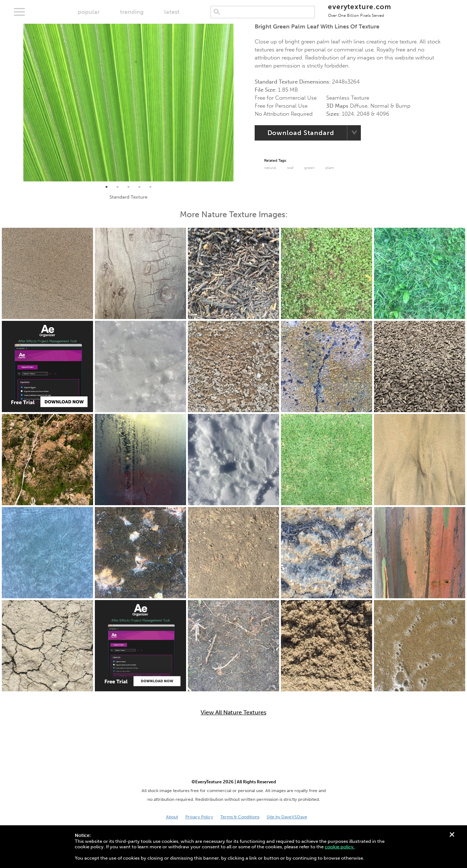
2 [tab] (117, 187)
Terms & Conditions (240, 817)
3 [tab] (128, 187)
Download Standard (301, 133)
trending (132, 12)
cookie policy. (340, 847)
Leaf (290, 168)
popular (89, 12)
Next (239, 103)
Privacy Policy (199, 817)
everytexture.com (360, 10)
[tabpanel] (128, 103)
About (172, 817)
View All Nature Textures (233, 713)
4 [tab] (139, 187)
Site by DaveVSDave (287, 817)
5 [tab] (150, 187)
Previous (18, 103)
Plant (330, 168)
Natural (270, 168)
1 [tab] (107, 187)
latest (172, 12)
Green (309, 168)
